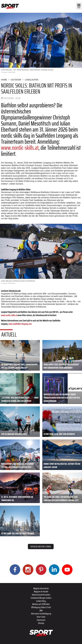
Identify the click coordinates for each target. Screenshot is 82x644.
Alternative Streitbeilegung (41, 614)
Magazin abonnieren (41, 588)
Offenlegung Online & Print (41, 607)
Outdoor (16, 80)
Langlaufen (32, 80)
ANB (41, 610)
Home (4, 80)
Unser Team (41, 617)
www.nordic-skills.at (20, 148)
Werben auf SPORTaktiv (41, 604)
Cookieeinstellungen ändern (41, 598)
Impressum (41, 620)
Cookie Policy (41, 601)
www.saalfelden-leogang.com (20, 324)
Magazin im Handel (41, 591)
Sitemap (41, 623)
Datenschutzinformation (41, 595)
